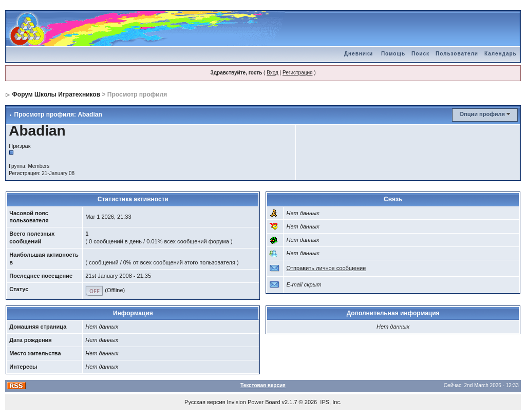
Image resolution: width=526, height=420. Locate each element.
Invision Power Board (254, 402)
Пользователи (457, 54)
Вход (273, 73)
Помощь (393, 54)
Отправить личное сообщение (326, 268)
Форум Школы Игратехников (57, 94)
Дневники (359, 54)
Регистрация (297, 73)
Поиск (420, 54)
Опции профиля (482, 114)
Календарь (501, 54)
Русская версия (205, 402)
